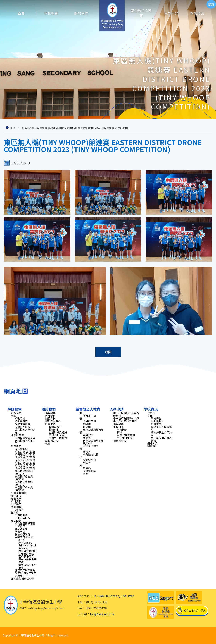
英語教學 (88, 435)
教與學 (87, 438)
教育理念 (16, 413)
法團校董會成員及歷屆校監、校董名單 (25, 440)
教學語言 (16, 504)
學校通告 (156, 418)
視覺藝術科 (89, 471)
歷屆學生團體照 (58, 438)
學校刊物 (118, 427)
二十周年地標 (23, 518)
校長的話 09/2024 (25, 457)
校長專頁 (16, 446)
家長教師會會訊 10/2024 (24, 472)
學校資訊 (197, 13)
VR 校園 (19, 509)
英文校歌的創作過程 (25, 431)
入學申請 (171, 13)
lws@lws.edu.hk (102, 614)
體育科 (87, 452)
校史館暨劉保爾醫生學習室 (25, 525)
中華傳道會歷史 (24, 537)
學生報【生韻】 (126, 438)
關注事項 (16, 496)
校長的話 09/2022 (25, 465)
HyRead (88, 443)
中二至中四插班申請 (125, 421)
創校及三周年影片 (25, 570)
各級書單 (156, 424)
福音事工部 (89, 416)
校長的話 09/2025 (25, 452)
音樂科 (87, 468)
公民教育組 (89, 421)
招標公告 (153, 443)
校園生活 (50, 424)
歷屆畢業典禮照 (58, 432)
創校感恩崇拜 (23, 534)
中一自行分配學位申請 (126, 418)
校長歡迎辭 (21, 449)
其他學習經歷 (91, 446)
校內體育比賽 (91, 454)
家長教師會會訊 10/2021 (24, 489)
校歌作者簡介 (23, 424)
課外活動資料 (53, 421)
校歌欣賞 (20, 418)
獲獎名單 (16, 498)
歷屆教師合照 (57, 435)
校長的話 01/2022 (25, 468)
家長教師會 (52, 440)
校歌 (14, 416)
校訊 (120, 432)
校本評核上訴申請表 (161, 434)
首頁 (21, 13)
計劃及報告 (158, 421)
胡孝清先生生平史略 (27, 566)
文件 (150, 416)
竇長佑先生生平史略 (27, 561)
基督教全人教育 (141, 13)
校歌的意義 (21, 421)
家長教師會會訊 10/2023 (24, 478)
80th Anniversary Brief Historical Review (27, 544)
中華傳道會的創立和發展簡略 (27, 552)
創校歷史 (20, 532)
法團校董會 (18, 435)
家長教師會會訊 (126, 435)
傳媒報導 (50, 413)
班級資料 (50, 418)
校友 (48, 443)
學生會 (87, 463)
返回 (108, 352)
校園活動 (54, 429)
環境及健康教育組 (93, 429)
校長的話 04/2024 (25, 460)
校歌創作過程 (23, 427)
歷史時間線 (21, 529)
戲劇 (86, 474)
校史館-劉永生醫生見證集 (26, 574)
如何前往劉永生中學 (23, 578)
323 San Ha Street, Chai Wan (114, 596)
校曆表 (151, 413)
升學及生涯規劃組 (93, 440)
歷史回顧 (16, 521)
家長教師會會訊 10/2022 (24, 483)
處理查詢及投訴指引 (161, 428)
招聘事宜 (153, 446)
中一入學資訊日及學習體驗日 (126, 414)
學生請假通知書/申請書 (162, 439)
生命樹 (15, 512)
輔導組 (87, 427)
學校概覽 (51, 13)
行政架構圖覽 (19, 493)
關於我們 (81, 13)
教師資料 (50, 416)
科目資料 (16, 501)
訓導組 (87, 424)
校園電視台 (55, 427)
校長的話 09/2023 (25, 463)
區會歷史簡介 (26, 556)
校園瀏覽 (16, 507)
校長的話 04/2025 (25, 454)
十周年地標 (21, 515)
